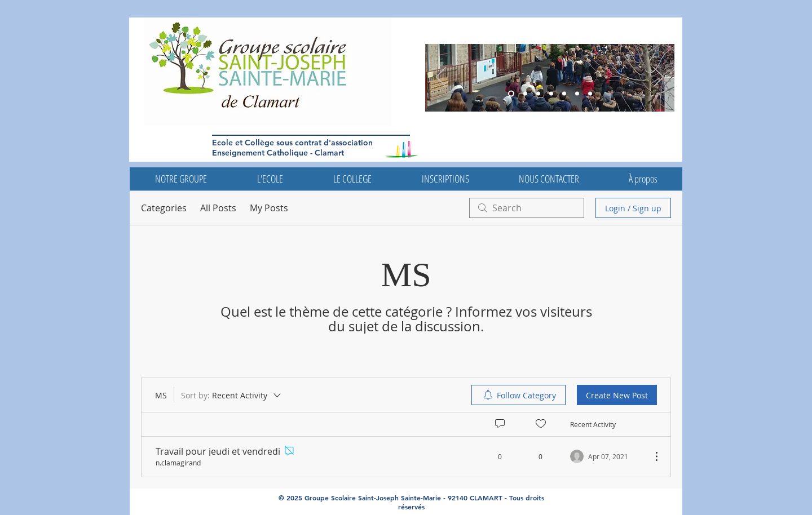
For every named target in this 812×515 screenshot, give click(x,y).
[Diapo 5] (525, 94)
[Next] (659, 78)
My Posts (269, 208)
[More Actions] (651, 456)
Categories (164, 208)
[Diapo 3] (511, 94)
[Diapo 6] (538, 94)
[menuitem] (518, 395)
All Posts (218, 208)
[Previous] (441, 78)
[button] (181, 179)
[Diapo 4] (564, 94)
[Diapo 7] (590, 94)
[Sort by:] (232, 395)
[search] (527, 208)
